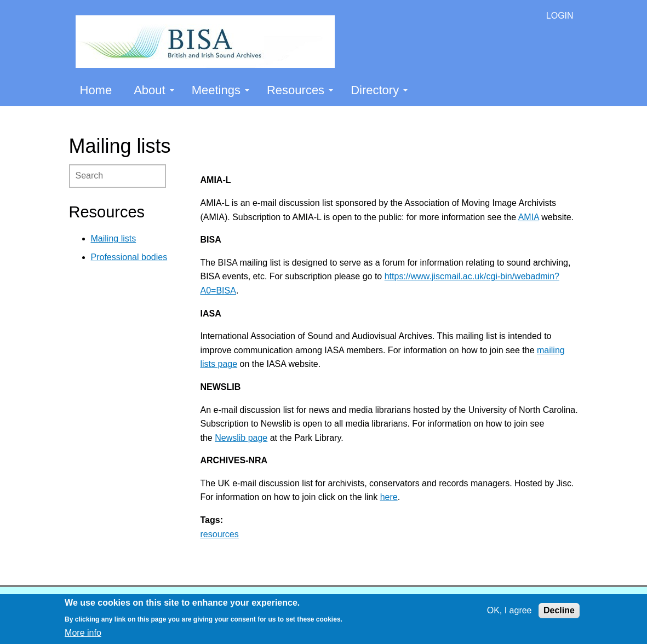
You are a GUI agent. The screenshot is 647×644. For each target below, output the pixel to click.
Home (96, 90)
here (389, 497)
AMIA (529, 217)
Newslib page (241, 438)
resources (220, 534)
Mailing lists (114, 238)
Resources (300, 90)
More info (83, 633)
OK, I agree (509, 610)
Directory (379, 90)
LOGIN (560, 16)
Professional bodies (129, 257)
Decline (559, 610)
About (154, 90)
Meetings (221, 90)
